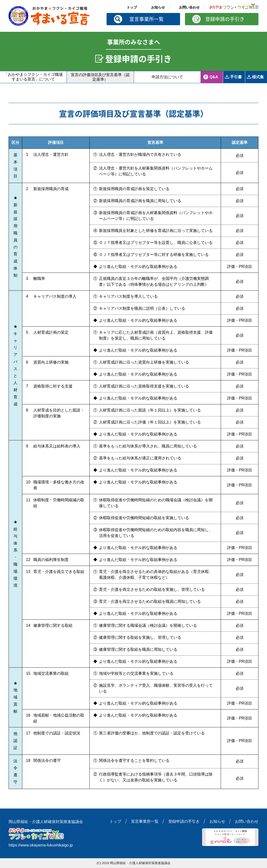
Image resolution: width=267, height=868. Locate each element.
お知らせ (158, 7)
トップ (132, 7)
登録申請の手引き (225, 19)
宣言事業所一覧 (146, 19)
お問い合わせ (189, 7)
